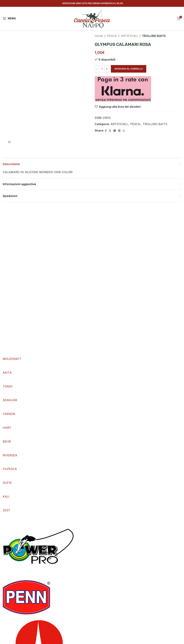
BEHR (7, 441)
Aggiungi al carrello (129, 69)
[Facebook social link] (106, 131)
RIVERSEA (10, 455)
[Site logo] (92, 18)
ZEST (6, 510)
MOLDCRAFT (12, 359)
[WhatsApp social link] (124, 131)
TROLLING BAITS (154, 36)
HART (7, 428)
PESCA (112, 36)
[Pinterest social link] (119, 131)
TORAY (8, 386)
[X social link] (110, 131)
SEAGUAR (10, 400)
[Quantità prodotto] (102, 69)
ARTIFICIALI (129, 36)
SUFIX (7, 483)
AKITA (7, 373)
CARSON (9, 414)
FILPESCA (10, 469)
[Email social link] (115, 131)
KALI (6, 496)
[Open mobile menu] (9, 18)
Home (99, 36)
